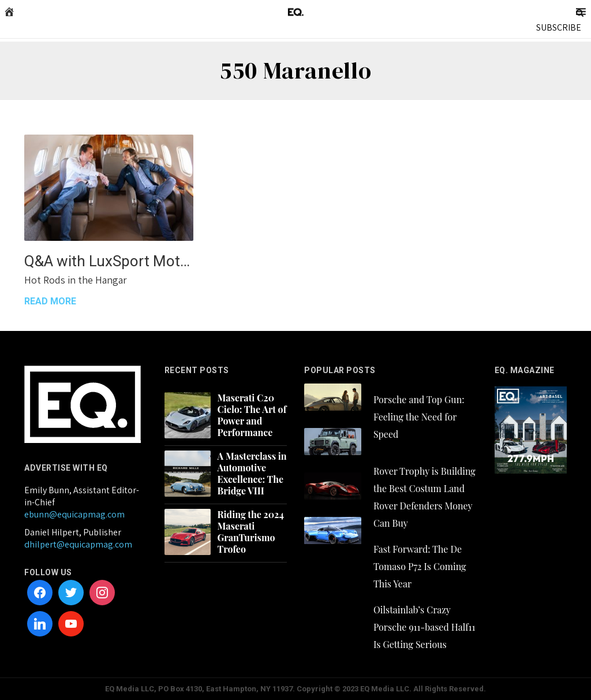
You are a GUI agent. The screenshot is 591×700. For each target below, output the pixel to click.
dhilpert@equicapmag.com (78, 544)
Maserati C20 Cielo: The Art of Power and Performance (252, 415)
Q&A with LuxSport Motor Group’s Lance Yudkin (109, 261)
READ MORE (50, 301)
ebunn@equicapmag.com (74, 514)
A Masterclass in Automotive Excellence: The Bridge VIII (252, 474)
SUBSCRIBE (559, 27)
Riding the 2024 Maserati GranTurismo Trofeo (251, 532)
